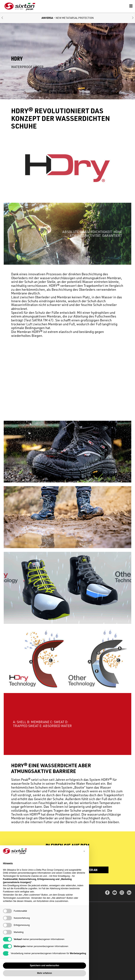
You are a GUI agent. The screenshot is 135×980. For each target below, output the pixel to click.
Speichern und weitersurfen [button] (45, 965)
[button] (2, 18)
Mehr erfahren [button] (45, 973)
